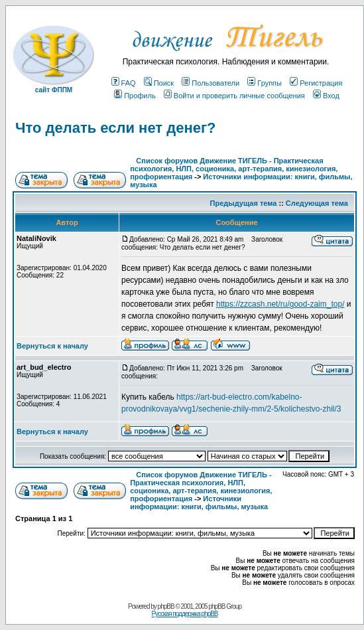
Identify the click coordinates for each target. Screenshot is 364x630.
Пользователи (211, 83)
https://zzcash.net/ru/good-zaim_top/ (280, 304)
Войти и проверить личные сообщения (234, 96)
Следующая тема (317, 203)
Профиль (135, 96)
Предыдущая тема (244, 203)
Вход (326, 96)
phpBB (166, 606)
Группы (265, 83)
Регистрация (316, 83)
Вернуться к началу (52, 346)
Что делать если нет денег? (116, 128)
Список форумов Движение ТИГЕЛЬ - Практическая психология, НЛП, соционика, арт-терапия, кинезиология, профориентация (234, 169)
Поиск (159, 83)
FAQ (124, 83)
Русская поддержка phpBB (184, 614)
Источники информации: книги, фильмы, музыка (199, 503)
